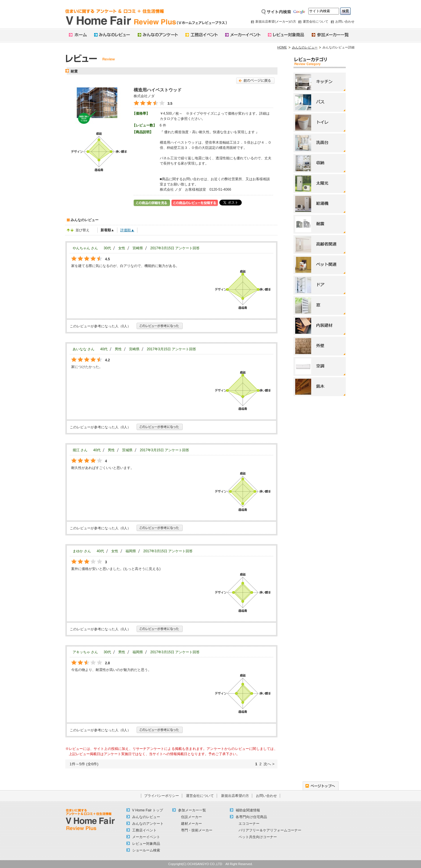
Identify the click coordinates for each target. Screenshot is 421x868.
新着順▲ (108, 230)
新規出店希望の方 (235, 796)
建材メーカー (191, 824)
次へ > (269, 764)
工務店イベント (144, 830)
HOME (282, 47)
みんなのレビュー (305, 47)
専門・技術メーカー (197, 830)
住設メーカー (191, 817)
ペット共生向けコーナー (258, 837)
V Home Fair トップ (148, 810)
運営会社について (316, 21)
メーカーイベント (146, 837)
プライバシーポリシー (162, 796)
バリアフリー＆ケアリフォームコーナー (270, 830)
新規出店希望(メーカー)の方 (276, 21)
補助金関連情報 (248, 810)
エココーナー (249, 824)
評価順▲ (127, 230)
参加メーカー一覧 (192, 810)
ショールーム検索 (146, 850)
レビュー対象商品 (146, 844)
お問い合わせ (345, 21)
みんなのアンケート (148, 824)
